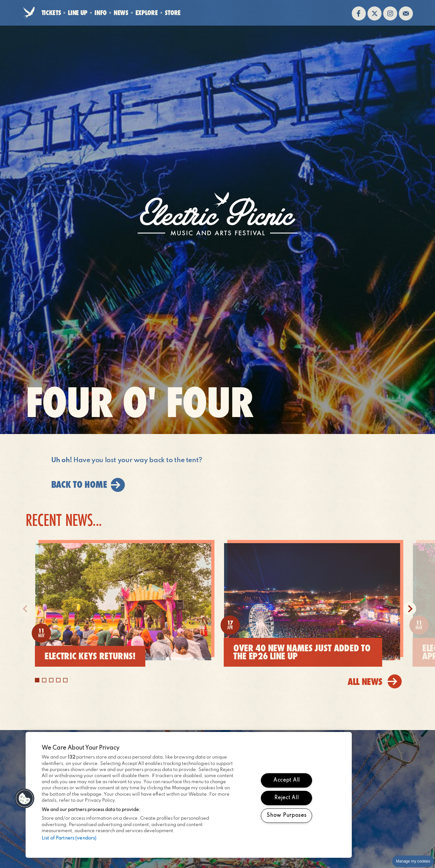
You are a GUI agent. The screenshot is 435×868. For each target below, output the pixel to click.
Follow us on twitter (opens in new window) (375, 13)
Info (101, 13)
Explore (147, 13)
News (121, 13)
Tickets (51, 13)
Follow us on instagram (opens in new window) (390, 13)
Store (173, 13)
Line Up (78, 13)
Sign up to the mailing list (406, 13)
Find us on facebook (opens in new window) (359, 13)
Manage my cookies (413, 861)
